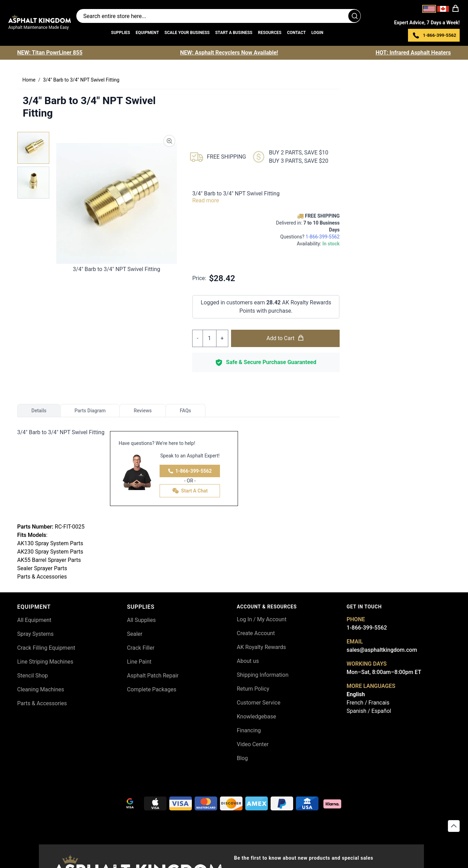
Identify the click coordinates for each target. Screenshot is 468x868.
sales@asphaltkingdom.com (382, 650)
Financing (249, 730)
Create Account (256, 633)
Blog (242, 758)
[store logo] (40, 19)
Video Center (253, 744)
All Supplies (141, 620)
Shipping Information (263, 675)
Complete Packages (152, 689)
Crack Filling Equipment (46, 648)
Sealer (135, 634)
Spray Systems (36, 634)
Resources (270, 33)
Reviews (143, 411)
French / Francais (368, 703)
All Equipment (35, 620)
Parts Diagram (90, 411)
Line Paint (139, 662)
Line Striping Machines (45, 662)
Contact (296, 33)
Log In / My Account (262, 619)
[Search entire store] (219, 16)
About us (248, 661)
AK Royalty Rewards (262, 647)
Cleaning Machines (41, 689)
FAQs (185, 411)
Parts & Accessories (42, 703)
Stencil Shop (33, 676)
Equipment (147, 33)
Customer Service (259, 703)
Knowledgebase (257, 717)
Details (39, 411)
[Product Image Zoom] (169, 141)
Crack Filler (141, 648)
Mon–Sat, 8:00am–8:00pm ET (384, 672)
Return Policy (253, 689)
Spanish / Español (369, 711)
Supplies (121, 33)
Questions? (310, 237)
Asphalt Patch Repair (153, 676)
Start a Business (234, 33)
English (356, 694)
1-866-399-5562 (190, 471)
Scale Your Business (187, 33)
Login (317, 33)
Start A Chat (190, 491)
